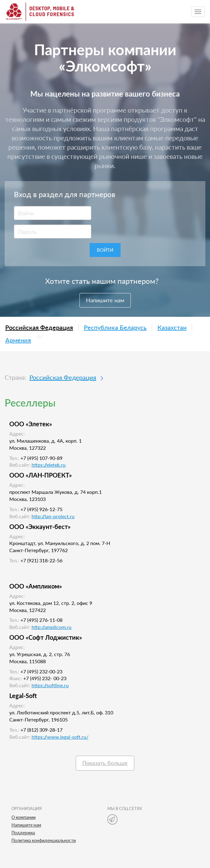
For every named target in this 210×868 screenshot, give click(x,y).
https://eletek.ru (49, 465)
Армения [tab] (18, 340)
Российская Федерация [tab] (39, 327)
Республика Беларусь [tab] (115, 328)
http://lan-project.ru (53, 516)
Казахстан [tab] (172, 328)
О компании (24, 817)
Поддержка (23, 833)
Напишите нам (105, 300)
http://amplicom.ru (51, 627)
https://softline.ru (50, 685)
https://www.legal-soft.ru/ (60, 737)
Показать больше (105, 763)
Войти (105, 250)
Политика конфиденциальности (44, 840)
